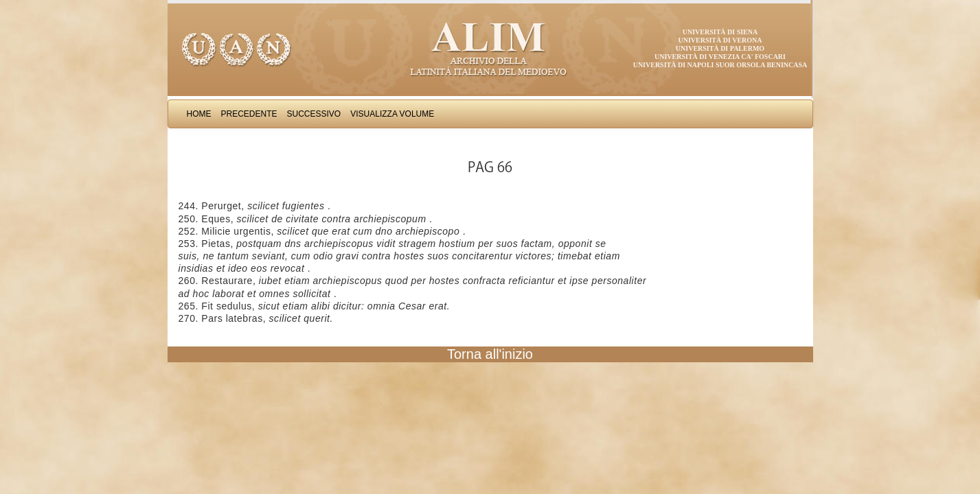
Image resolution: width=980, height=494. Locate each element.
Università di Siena (720, 32)
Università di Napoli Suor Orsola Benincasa (720, 65)
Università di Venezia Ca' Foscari (720, 57)
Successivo (314, 114)
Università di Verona (720, 40)
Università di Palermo (720, 48)
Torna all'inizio (490, 354)
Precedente (249, 114)
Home (199, 114)
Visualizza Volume (392, 114)
